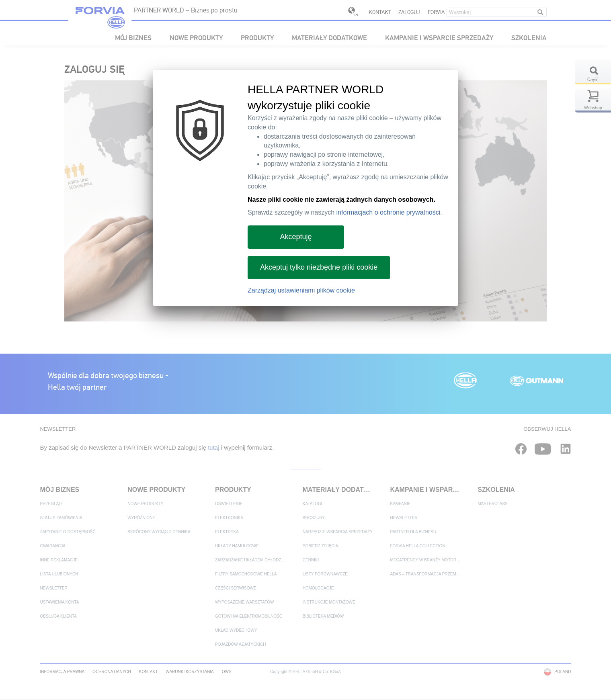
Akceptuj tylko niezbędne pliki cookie (319, 267)
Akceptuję (296, 237)
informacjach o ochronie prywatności (389, 212)
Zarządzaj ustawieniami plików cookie (301, 290)
